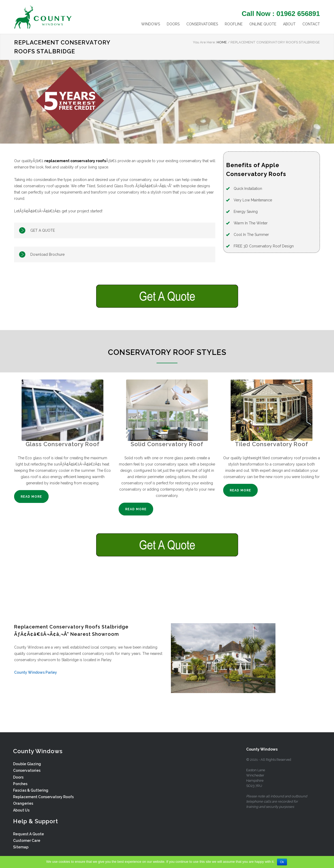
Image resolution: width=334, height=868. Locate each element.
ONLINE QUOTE (263, 24)
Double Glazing (27, 764)
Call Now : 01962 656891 (281, 14)
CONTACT (311, 24)
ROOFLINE (234, 24)
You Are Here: (204, 42)
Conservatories (27, 770)
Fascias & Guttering (31, 790)
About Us (21, 810)
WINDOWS (151, 24)
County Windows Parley (36, 672)
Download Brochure (47, 254)
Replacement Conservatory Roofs (43, 797)
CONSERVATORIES (202, 24)
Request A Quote (28, 834)
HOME (222, 42)
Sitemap (21, 847)
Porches (20, 784)
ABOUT (289, 24)
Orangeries (23, 803)
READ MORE (31, 497)
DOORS (173, 24)
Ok (282, 862)
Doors (18, 777)
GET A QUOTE (43, 230)
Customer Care (27, 841)
